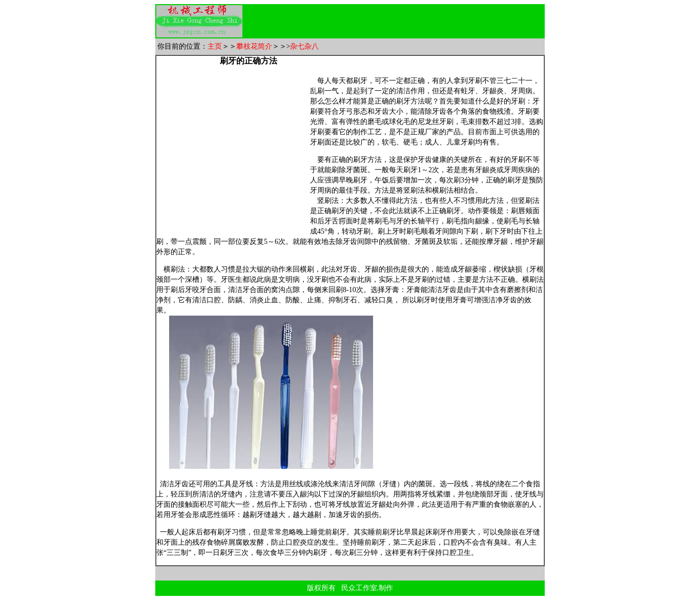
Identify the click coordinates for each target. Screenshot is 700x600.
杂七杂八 (304, 46)
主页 (215, 46)
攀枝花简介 (254, 46)
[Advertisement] (411, 22)
